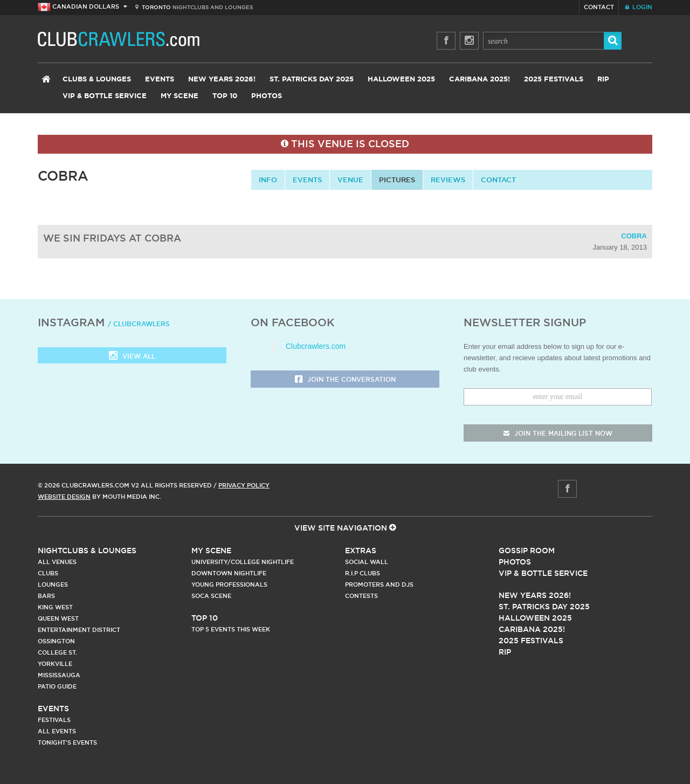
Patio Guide (57, 686)
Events (160, 80)
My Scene (180, 96)
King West (55, 607)
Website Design (64, 497)
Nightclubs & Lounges (87, 551)
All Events (57, 731)
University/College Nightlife (243, 562)
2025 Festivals (554, 80)
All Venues (57, 562)
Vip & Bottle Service (543, 573)
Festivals (54, 720)
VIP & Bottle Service (105, 96)
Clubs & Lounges (97, 80)
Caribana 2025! (479, 80)
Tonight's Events (67, 742)
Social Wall (367, 562)
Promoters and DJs (379, 584)
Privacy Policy (244, 485)
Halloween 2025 (401, 80)
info (268, 180)
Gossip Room (527, 551)
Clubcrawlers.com (316, 346)
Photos (267, 96)
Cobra (634, 236)
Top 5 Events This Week (231, 629)
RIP (603, 80)
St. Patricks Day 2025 (312, 80)
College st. (57, 652)
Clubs (48, 573)
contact (498, 180)
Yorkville (55, 664)
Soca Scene (211, 596)
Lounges (53, 584)
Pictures (397, 180)
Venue (350, 180)
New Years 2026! (222, 80)
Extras (361, 551)
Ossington (56, 641)
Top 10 (225, 96)
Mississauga (59, 675)
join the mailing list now (558, 433)
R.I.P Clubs (363, 573)
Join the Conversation (345, 380)
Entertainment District (79, 630)
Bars (46, 596)
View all (132, 357)
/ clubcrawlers (139, 324)
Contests (361, 596)
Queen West (58, 618)
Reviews (448, 180)
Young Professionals (229, 584)
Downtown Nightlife (229, 573)
